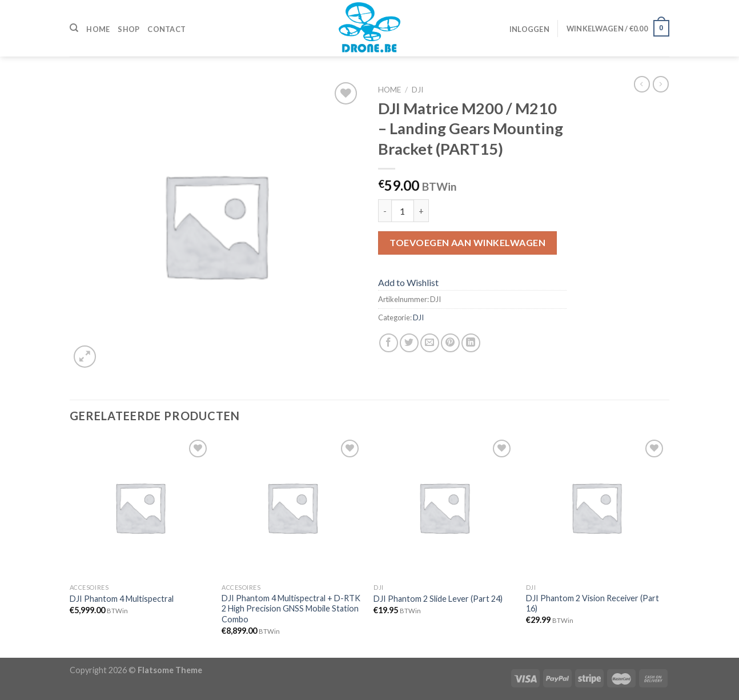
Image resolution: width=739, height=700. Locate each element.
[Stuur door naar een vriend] (430, 343)
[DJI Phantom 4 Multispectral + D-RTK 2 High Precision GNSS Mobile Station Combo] (292, 507)
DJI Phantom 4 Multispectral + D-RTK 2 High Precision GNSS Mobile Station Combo (291, 609)
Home (98, 29)
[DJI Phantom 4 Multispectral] (140, 507)
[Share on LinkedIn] (471, 343)
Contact (166, 29)
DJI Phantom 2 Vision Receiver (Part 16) (593, 604)
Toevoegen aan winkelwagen (467, 242)
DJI (417, 90)
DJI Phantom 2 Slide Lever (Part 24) (438, 599)
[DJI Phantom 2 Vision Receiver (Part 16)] (597, 507)
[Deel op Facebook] (389, 343)
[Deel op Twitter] (409, 343)
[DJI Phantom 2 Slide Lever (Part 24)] (444, 507)
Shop (128, 29)
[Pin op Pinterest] (450, 343)
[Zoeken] (74, 28)
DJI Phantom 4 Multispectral (122, 599)
